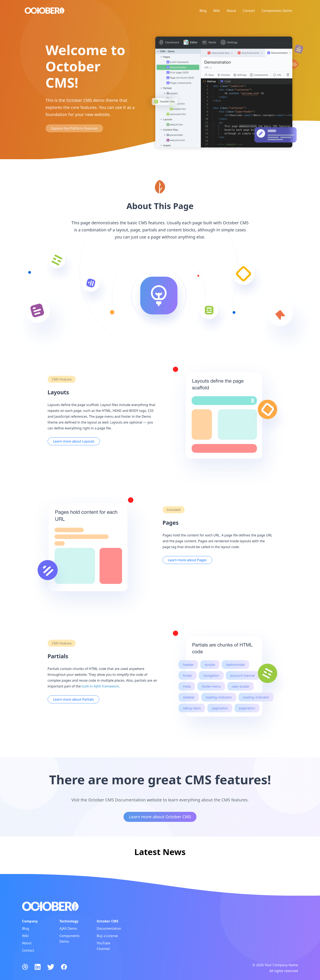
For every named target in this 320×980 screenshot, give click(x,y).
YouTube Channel (104, 946)
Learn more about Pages (187, 560)
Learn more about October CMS (160, 817)
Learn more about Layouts (74, 441)
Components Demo (277, 11)
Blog (203, 11)
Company (30, 921)
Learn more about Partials (73, 699)
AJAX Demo (68, 928)
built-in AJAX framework (100, 686)
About (231, 11)
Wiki (217, 11)
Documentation (109, 928)
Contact (249, 11)
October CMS (108, 921)
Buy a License (107, 936)
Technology (69, 921)
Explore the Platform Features (74, 128)
